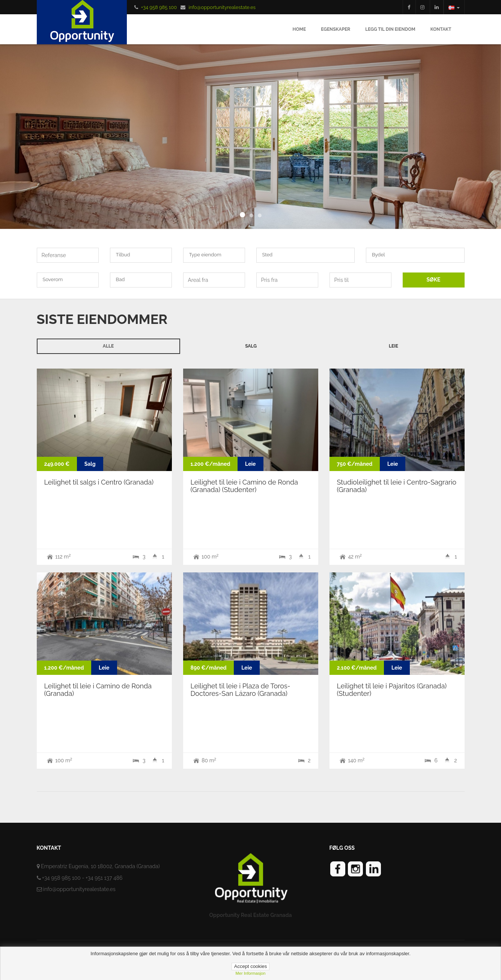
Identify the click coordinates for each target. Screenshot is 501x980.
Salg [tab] (251, 346)
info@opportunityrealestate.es (222, 7)
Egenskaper (336, 29)
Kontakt (441, 29)
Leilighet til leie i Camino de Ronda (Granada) (98, 690)
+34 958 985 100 (159, 7)
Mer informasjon (251, 973)
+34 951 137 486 (104, 878)
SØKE (434, 280)
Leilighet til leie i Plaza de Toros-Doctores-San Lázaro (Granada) (241, 690)
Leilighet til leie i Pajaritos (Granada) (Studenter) (392, 690)
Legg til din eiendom (390, 29)
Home (299, 29)
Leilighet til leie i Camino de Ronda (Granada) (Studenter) (244, 486)
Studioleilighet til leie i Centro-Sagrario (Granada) (397, 486)
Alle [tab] (108, 346)
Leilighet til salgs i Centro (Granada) (99, 482)
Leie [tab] (393, 346)
